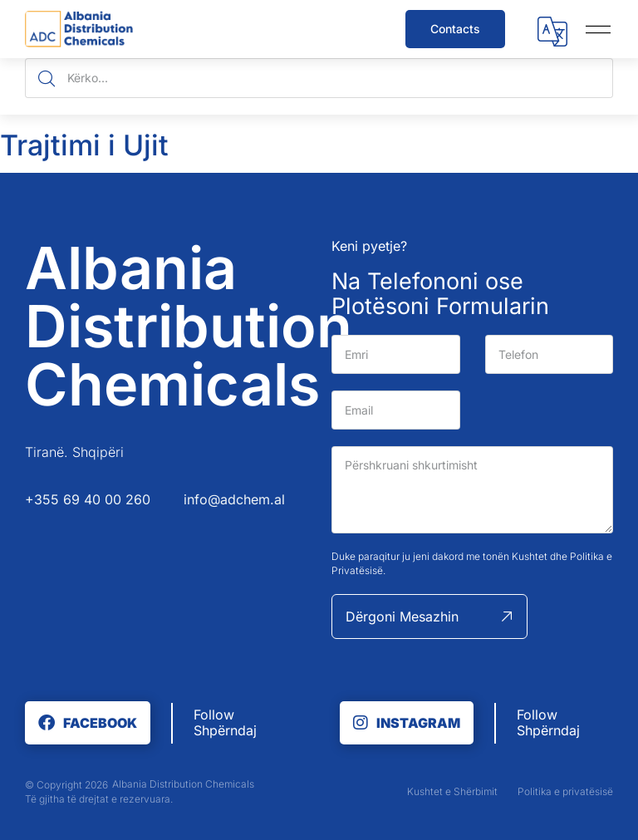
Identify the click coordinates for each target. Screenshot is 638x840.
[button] (552, 34)
